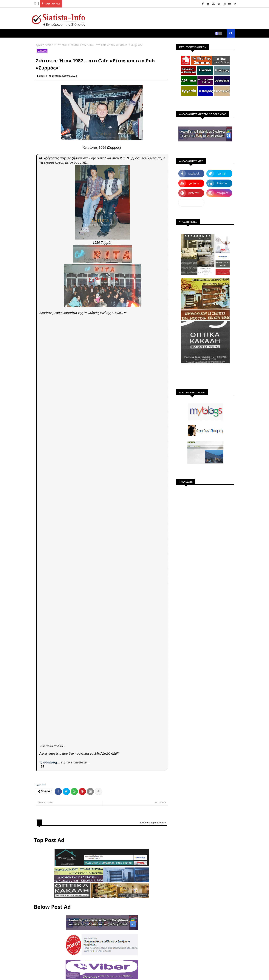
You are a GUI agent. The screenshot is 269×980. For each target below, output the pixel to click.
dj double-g (48, 762)
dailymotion (191, 203)
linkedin (222, 183)
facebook (194, 173)
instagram (222, 193)
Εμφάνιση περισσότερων (153, 823)
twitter (222, 173)
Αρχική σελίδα (44, 45)
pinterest (194, 193)
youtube (194, 183)
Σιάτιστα (61, 45)
